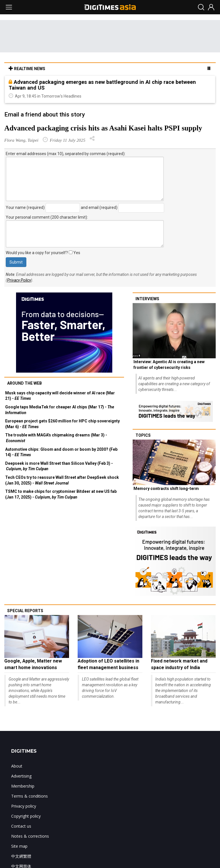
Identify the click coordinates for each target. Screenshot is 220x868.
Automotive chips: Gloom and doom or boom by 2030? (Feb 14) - (61, 452)
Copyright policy (26, 816)
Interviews (147, 299)
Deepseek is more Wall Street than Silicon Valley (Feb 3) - (59, 466)
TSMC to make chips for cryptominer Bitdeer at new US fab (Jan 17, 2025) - (61, 494)
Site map (19, 846)
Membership (23, 786)
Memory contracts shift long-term (166, 489)
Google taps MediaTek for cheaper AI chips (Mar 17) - (60, 410)
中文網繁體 (21, 856)
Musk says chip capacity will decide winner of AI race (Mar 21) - (60, 396)
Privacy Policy (19, 280)
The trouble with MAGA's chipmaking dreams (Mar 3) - (56, 438)
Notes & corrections (30, 836)
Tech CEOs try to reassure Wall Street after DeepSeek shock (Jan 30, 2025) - (62, 480)
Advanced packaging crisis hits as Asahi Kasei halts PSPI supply (103, 128)
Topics (143, 435)
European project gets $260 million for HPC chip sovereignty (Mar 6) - (62, 424)
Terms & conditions (30, 796)
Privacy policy (24, 806)
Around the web (24, 383)
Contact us (21, 826)
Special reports (25, 611)
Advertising (21, 776)
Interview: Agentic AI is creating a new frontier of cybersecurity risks (169, 365)
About (17, 766)
